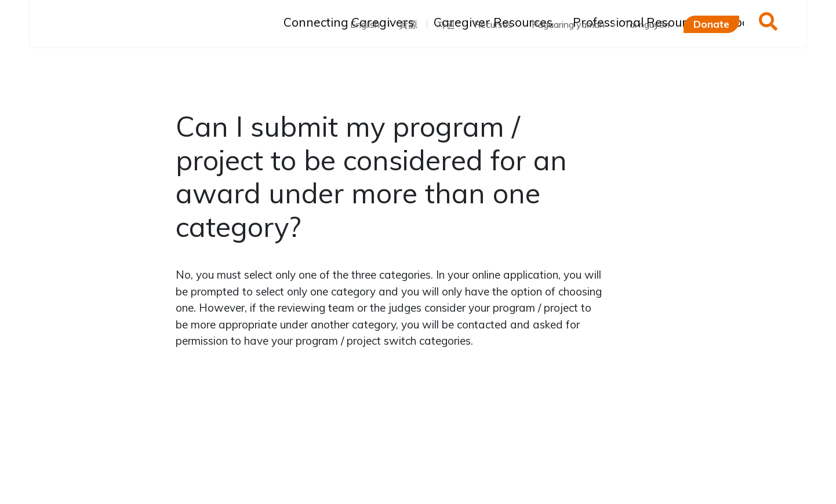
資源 (408, 24)
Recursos (493, 24)
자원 (446, 24)
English (365, 24)
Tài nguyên (647, 24)
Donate (711, 24)
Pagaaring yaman (568, 24)
